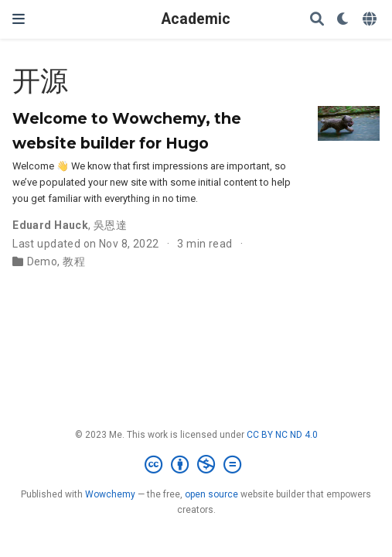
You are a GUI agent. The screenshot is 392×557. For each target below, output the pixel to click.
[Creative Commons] (196, 465)
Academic (196, 19)
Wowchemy (110, 494)
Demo (43, 261)
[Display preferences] (343, 20)
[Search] (317, 20)
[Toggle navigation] (19, 19)
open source (211, 494)
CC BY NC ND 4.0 (282, 435)
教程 (74, 261)
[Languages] (371, 20)
